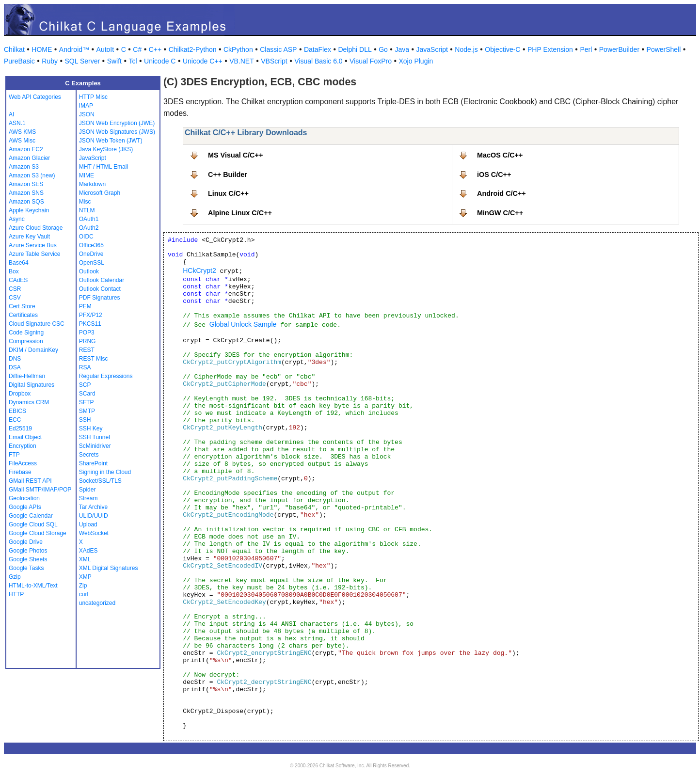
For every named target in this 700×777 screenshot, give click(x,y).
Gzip (15, 577)
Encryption (23, 446)
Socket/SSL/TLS (100, 481)
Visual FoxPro (371, 61)
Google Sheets (28, 559)
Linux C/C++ (228, 193)
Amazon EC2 (26, 149)
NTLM (87, 210)
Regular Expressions (106, 376)
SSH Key (91, 428)
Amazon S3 (24, 167)
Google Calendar (31, 516)
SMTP (87, 411)
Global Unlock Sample (243, 324)
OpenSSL (92, 263)
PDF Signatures (100, 298)
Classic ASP (278, 49)
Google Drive (26, 542)
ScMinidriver (95, 446)
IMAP (86, 106)
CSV (15, 298)
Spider (87, 490)
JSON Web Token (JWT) (111, 141)
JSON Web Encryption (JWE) (117, 123)
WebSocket (94, 533)
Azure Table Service (35, 254)
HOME (42, 49)
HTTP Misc (93, 97)
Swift (114, 61)
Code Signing (26, 333)
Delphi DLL (355, 49)
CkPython (238, 49)
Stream (88, 498)
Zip (83, 586)
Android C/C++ (501, 193)
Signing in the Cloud (105, 472)
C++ (155, 49)
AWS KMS (22, 132)
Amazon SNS (26, 193)
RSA (85, 367)
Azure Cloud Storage (36, 228)
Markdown (92, 184)
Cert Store (22, 306)
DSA (15, 367)
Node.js (466, 49)
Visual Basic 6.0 (318, 61)
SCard (87, 394)
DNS (15, 359)
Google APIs (25, 507)
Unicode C (160, 61)
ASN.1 (17, 123)
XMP (85, 577)
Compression (26, 341)
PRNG (87, 341)
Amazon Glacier (29, 158)
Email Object (25, 437)
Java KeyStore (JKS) (106, 149)
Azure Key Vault (29, 237)
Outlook (89, 271)
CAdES (18, 280)
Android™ (74, 49)
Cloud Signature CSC (37, 324)
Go (383, 49)
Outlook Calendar (102, 280)
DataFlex (318, 49)
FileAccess (23, 463)
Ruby (50, 61)
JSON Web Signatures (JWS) (117, 132)
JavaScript (432, 49)
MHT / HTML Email (103, 167)
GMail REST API (30, 481)
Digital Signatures (32, 385)
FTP (14, 455)
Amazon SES (26, 184)
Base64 (19, 263)
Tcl (133, 61)
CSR (15, 289)
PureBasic (19, 61)
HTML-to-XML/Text (33, 586)
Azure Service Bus (33, 245)
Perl (586, 49)
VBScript (274, 61)
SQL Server (83, 61)
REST (87, 350)
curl (84, 594)
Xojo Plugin (416, 61)
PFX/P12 (91, 315)
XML (85, 559)
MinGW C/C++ (500, 213)
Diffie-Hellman (27, 376)
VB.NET (242, 61)
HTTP (16, 594)
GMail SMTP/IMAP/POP (40, 490)
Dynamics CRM (29, 402)
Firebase (20, 472)
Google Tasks (26, 568)
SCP (85, 385)
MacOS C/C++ (500, 155)
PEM (85, 306)
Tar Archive (93, 507)
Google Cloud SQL (33, 524)
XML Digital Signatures (109, 568)
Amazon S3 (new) (32, 175)
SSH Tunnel (95, 437)
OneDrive (91, 254)
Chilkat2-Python (193, 49)
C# (137, 49)
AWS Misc (22, 141)
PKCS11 (90, 324)
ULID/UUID (94, 516)
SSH (85, 420)
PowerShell (664, 49)
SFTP (87, 402)
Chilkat (14, 49)
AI (11, 114)
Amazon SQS (26, 202)
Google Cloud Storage (38, 533)
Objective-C (502, 49)
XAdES (88, 551)
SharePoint (93, 463)
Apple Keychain (29, 210)
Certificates (23, 315)
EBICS (17, 411)
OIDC (86, 237)
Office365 (91, 245)
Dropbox (20, 394)
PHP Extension (550, 49)
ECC (15, 420)
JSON (87, 114)
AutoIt (105, 49)
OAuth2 (89, 228)
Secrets (89, 455)
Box (14, 271)
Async (17, 219)
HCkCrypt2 (199, 270)
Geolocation (24, 498)
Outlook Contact (100, 289)
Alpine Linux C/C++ (240, 213)
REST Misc (94, 359)
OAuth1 (89, 219)
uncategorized (97, 603)
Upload (88, 524)
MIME (87, 175)
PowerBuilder (619, 49)
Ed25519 (20, 428)
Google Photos (28, 551)
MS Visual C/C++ (235, 155)
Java (402, 49)
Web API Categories (35, 97)
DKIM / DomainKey (33, 350)
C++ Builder (228, 174)
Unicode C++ (203, 61)
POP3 (87, 333)
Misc (85, 202)
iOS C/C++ (494, 174)
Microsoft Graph (100, 193)
